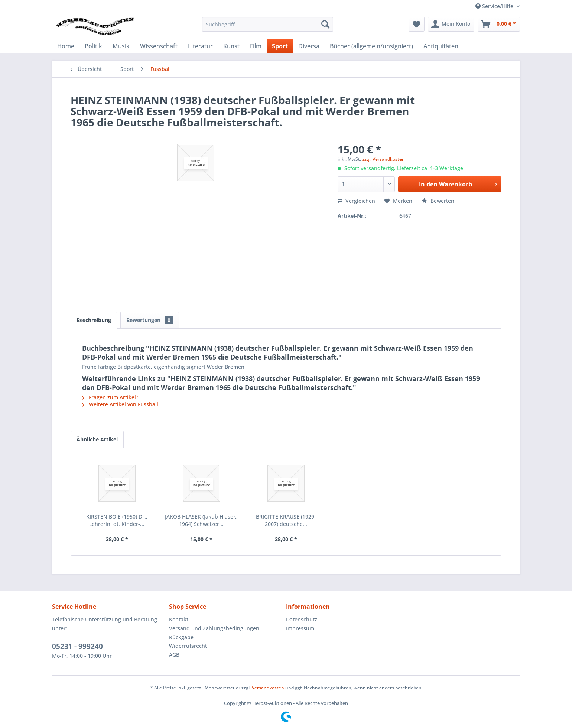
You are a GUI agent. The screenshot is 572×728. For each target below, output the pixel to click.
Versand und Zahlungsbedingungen (214, 628)
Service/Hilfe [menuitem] (495, 6)
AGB (174, 655)
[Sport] (280, 46)
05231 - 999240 (77, 646)
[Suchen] (325, 24)
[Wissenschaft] (159, 46)
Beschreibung (94, 320)
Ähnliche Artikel (97, 439)
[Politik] (93, 46)
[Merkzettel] (417, 24)
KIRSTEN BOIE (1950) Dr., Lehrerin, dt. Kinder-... (117, 520)
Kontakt (179, 619)
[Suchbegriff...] (268, 24)
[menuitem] (268, 24)
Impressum (300, 628)
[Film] (256, 46)
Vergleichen (356, 201)
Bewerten (438, 201)
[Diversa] (309, 46)
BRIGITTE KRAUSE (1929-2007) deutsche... (286, 520)
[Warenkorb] (499, 24)
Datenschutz (302, 619)
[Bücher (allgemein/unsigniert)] (371, 46)
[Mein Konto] (451, 24)
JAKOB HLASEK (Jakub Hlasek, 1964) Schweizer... (201, 520)
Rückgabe (181, 637)
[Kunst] (231, 46)
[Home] (66, 46)
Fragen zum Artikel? (110, 397)
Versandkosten (268, 688)
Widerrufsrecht (188, 646)
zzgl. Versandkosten (383, 159)
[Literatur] (200, 46)
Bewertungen (150, 320)
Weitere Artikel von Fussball (120, 404)
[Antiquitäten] (441, 46)
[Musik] (121, 46)
